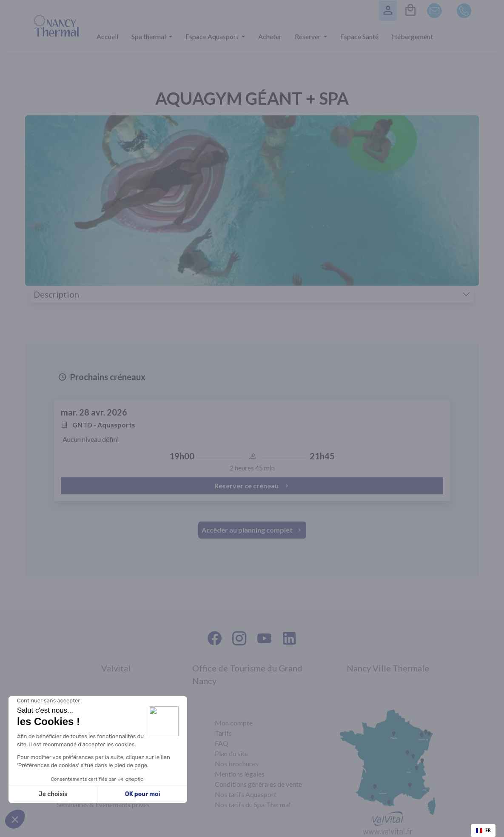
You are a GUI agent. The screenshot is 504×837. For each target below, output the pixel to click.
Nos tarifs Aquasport (246, 794)
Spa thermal (149, 36)
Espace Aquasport (213, 36)
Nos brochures (236, 764)
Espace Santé (359, 36)
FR (483, 830)
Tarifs (223, 733)
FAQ (222, 743)
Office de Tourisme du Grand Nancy (247, 674)
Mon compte (234, 723)
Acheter (270, 36)
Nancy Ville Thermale (388, 668)
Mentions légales (240, 774)
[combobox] (483, 831)
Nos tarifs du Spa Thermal (253, 804)
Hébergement (412, 36)
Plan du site (231, 753)
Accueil (107, 36)
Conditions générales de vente (258, 784)
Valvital (116, 668)
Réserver (308, 36)
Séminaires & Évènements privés (103, 804)
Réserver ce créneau (252, 486)
